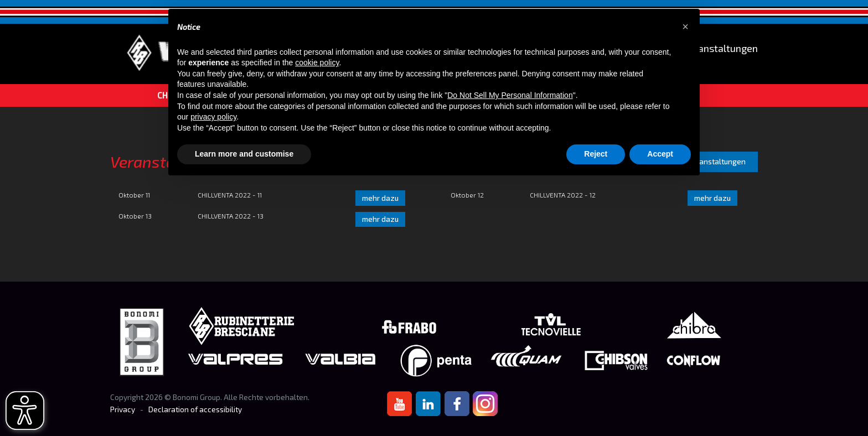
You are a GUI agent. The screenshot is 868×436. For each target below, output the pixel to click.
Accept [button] (660, 154)
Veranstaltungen (720, 48)
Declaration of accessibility (195, 409)
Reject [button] (596, 154)
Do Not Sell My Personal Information (510, 95)
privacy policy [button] (213, 117)
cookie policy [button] (317, 63)
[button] (685, 27)
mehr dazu (380, 198)
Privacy (123, 409)
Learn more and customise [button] (244, 154)
